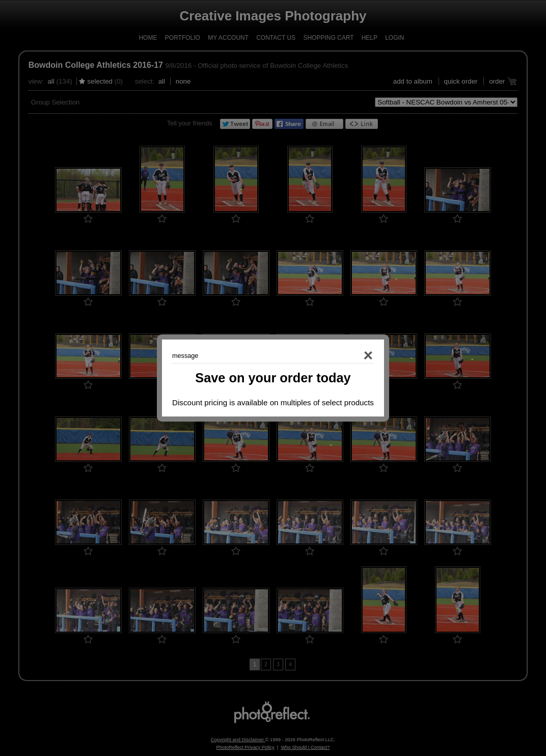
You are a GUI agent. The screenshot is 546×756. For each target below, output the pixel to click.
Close (353, 356)
